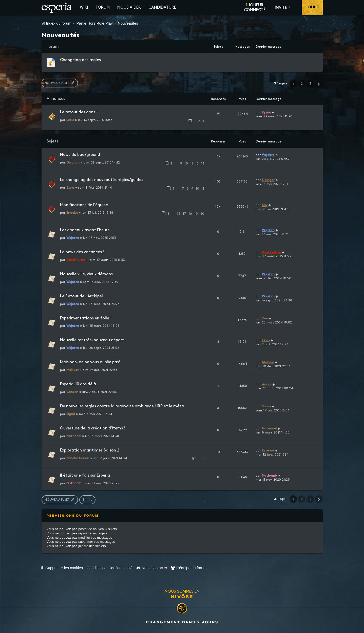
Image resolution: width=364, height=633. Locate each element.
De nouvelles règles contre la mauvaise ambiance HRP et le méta (122, 406)
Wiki (84, 7)
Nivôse (182, 596)
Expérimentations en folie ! (86, 318)
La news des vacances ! (82, 252)
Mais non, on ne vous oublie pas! (90, 362)
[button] (319, 84)
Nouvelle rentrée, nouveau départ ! (93, 340)
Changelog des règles (80, 60)
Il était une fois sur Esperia (85, 475)
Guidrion (73, 162)
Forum (103, 7)
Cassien (72, 392)
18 (190, 214)
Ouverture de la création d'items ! (93, 428)
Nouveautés (61, 36)
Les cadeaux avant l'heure (85, 230)
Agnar (267, 384)
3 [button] (310, 84)
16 (179, 214)
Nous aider (129, 7)
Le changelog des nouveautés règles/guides (102, 180)
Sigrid (71, 414)
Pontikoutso (76, 260)
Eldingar (268, 180)
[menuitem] (62, 568)
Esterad (268, 450)
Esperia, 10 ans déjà (78, 384)
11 (192, 164)
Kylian (266, 112)
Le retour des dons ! (79, 112)
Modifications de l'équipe (84, 205)
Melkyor (72, 370)
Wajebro (268, 155)
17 (185, 214)
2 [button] (302, 84)
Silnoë (266, 406)
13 (203, 164)
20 (202, 214)
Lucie (70, 120)
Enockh (72, 213)
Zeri (265, 318)
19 (196, 214)
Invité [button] (281, 8)
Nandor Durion (78, 458)
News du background (80, 155)
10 (186, 164)
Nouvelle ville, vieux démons (86, 274)
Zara (70, 188)
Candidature (162, 7)
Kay (265, 205)
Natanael (74, 436)
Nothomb (74, 483)
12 (197, 164)
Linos (266, 340)
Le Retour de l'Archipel (81, 296)
